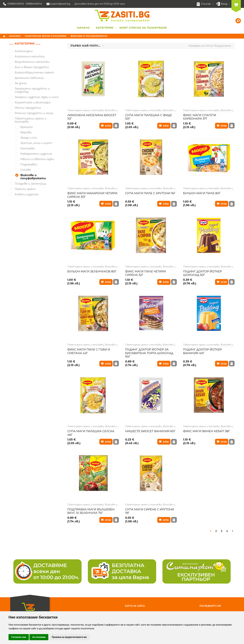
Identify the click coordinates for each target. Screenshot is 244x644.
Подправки (29, 165)
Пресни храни (25, 189)
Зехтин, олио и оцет (36, 143)
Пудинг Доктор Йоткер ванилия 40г (203, 351)
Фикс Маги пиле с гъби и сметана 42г (89, 351)
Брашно (26, 127)
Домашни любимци (29, 78)
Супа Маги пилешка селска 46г (91, 433)
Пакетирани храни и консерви (46, 36)
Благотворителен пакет (34, 73)
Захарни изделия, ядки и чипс (37, 97)
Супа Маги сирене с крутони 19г (150, 511)
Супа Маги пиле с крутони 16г (150, 193)
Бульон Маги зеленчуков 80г (92, 271)
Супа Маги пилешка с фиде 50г (149, 117)
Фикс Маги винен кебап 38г (207, 431)
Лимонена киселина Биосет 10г (92, 117)
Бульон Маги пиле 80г (202, 193)
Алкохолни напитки (30, 57)
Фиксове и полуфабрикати (33, 177)
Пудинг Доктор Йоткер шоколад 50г (203, 273)
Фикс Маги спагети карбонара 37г (200, 117)
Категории (105, 28)
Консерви (28, 148)
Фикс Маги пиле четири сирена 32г (146, 273)
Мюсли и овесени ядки (37, 159)
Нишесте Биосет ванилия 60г (150, 431)
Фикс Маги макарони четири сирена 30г (92, 195)
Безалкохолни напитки (32, 62)
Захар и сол (29, 138)
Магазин (15, 36)
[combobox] (87, 46)
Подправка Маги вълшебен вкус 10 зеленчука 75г (91, 511)
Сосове (26, 170)
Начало (83, 28)
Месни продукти (28, 108)
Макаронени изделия (36, 154)
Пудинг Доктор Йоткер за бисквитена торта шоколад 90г (149, 353)
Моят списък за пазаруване (143, 28)
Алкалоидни (24, 51)
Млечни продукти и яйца (34, 113)
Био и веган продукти (32, 67)
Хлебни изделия (26, 194)
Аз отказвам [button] (39, 637)
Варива (26, 132)
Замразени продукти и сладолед (32, 90)
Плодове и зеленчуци (31, 184)
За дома (21, 83)
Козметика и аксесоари (33, 103)
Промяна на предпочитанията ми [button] (69, 637)
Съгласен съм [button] (19, 637)
